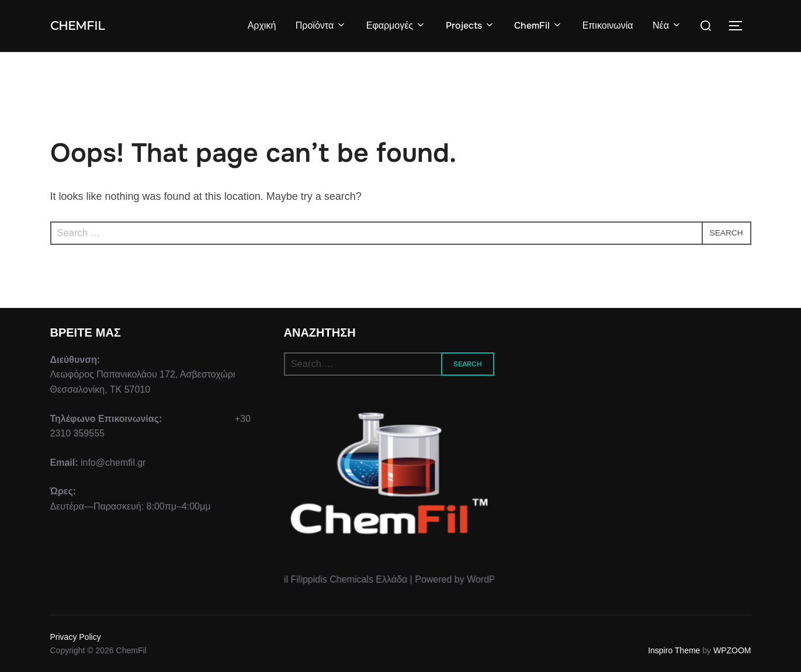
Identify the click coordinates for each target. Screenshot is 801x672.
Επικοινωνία (607, 25)
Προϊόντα (320, 25)
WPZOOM (732, 650)
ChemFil (85, 26)
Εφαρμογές (396, 25)
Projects (470, 25)
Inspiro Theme (674, 650)
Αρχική (261, 25)
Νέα (667, 25)
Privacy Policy (76, 637)
